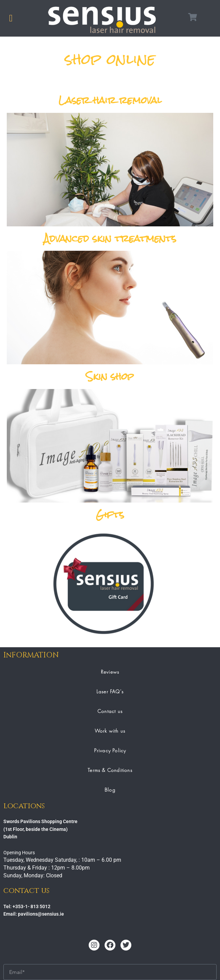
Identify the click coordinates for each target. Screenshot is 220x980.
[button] (11, 18)
